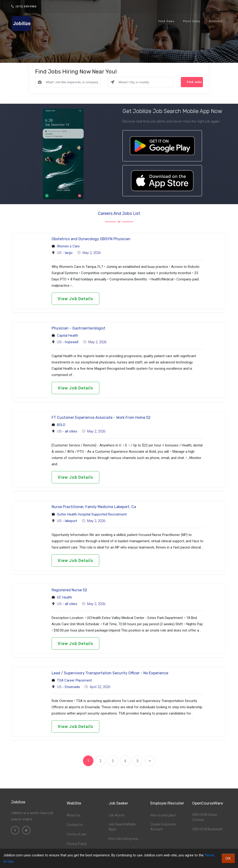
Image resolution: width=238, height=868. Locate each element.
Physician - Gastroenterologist (78, 328)
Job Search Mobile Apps (122, 827)
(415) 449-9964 (24, 6)
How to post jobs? (163, 815)
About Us (73, 815)
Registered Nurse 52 (69, 590)
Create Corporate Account (163, 827)
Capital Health (68, 336)
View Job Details (75, 299)
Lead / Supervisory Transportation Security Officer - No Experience (110, 673)
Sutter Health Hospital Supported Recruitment (92, 514)
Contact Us (75, 825)
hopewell (72, 342)
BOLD (61, 425)
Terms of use (76, 834)
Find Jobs (166, 21)
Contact (216, 21)
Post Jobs (192, 21)
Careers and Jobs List (119, 213)
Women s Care (68, 246)
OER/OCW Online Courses (205, 817)
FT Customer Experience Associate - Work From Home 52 (101, 417)
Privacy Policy (77, 844)
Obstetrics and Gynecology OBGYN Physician (91, 239)
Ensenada (72, 687)
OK (228, 858)
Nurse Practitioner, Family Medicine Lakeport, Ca (94, 507)
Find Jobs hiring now (123, 839)
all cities (71, 431)
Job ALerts (117, 815)
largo (69, 253)
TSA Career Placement (74, 680)
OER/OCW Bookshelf (207, 829)
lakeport (71, 521)
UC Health (64, 597)
